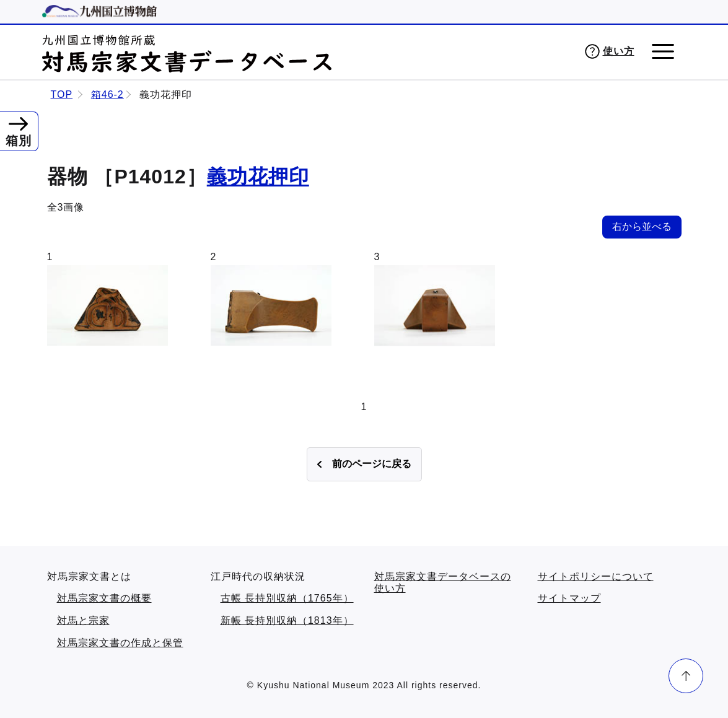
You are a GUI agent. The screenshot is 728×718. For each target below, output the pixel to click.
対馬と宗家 (83, 620)
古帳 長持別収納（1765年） (287, 598)
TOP (62, 94)
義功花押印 (258, 177)
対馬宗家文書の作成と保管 (120, 643)
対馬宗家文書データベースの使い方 (443, 583)
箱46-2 (107, 94)
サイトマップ (569, 598)
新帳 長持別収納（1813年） (287, 620)
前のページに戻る (372, 464)
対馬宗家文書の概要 (104, 598)
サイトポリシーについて (596, 576)
